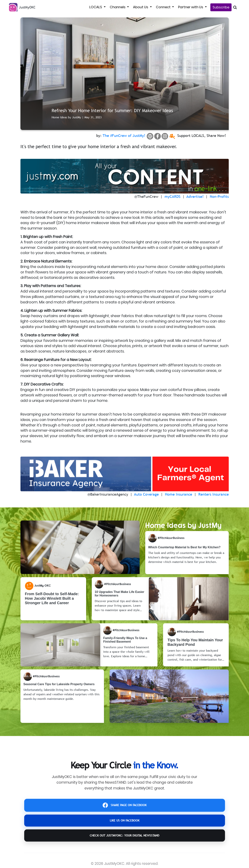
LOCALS (96, 7)
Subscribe (221, 7)
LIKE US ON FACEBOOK (125, 825)
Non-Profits (219, 197)
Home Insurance (179, 494)
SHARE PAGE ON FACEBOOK (124, 807)
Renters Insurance (214, 494)
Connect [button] (164, 7)
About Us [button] (141, 7)
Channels (118, 7)
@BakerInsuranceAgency (108, 494)
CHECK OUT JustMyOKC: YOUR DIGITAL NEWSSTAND (125, 844)
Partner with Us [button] (191, 7)
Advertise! (195, 197)
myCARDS (173, 197)
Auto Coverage (146, 494)
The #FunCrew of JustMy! (124, 136)
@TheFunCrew (146, 197)
